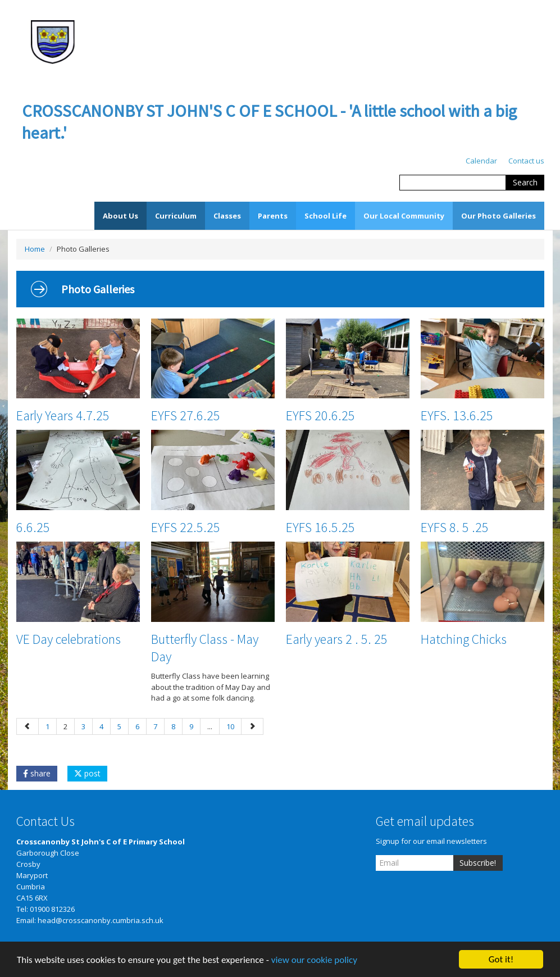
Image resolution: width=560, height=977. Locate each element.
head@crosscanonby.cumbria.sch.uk (101, 920)
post (87, 773)
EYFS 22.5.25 (186, 527)
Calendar (481, 161)
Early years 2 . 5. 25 (337, 639)
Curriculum (176, 216)
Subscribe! (478, 863)
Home (35, 249)
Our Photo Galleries (498, 216)
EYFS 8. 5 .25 (455, 527)
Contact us (526, 161)
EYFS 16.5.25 (320, 527)
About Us (120, 216)
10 (230, 726)
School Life (325, 216)
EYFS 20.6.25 (320, 415)
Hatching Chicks (464, 639)
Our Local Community (404, 216)
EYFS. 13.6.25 (457, 415)
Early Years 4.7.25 (63, 415)
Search (525, 182)
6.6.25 (33, 527)
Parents (273, 216)
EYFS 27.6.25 (186, 415)
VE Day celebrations (69, 639)
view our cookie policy (314, 962)
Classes (227, 216)
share (37, 773)
